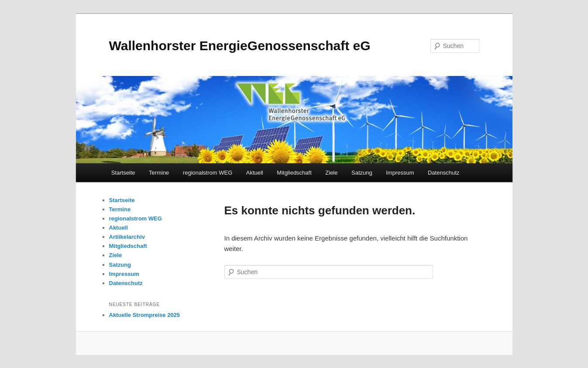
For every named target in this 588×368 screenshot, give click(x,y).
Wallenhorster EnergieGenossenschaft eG (240, 46)
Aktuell (255, 173)
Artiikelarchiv (127, 237)
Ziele (331, 173)
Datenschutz (444, 173)
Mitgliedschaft (294, 173)
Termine (159, 173)
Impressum (400, 173)
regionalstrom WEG (208, 173)
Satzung (362, 173)
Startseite (123, 173)
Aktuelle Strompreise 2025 (145, 315)
